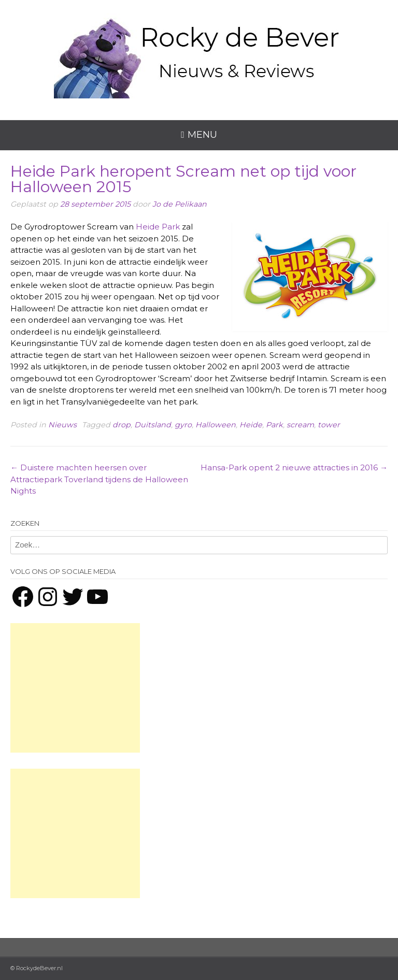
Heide (251, 425)
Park (274, 425)
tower (329, 425)
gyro (183, 425)
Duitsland (153, 425)
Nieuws (62, 425)
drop (122, 425)
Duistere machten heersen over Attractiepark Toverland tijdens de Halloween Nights (99, 479)
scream (300, 425)
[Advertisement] (75, 688)
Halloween (216, 425)
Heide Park (158, 227)
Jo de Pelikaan (180, 204)
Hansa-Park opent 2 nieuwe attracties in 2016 (294, 467)
